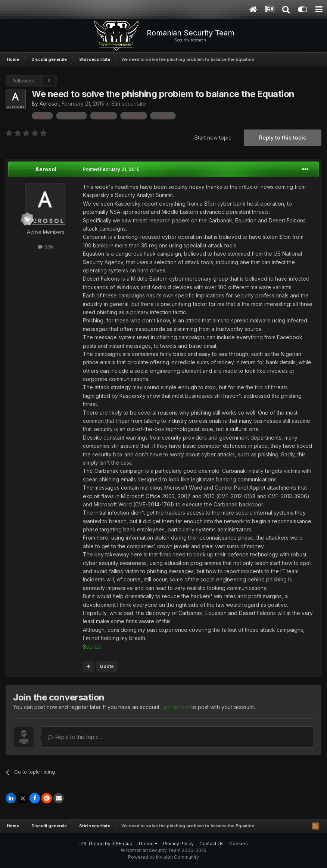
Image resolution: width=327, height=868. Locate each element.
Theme (148, 844)
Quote (107, 666)
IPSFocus (122, 844)
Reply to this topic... (75, 737)
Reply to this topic (283, 138)
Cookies (239, 844)
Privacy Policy (178, 844)
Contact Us (211, 844)
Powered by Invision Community (163, 857)
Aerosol (49, 104)
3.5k (46, 247)
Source (92, 647)
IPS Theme (92, 844)
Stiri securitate (129, 104)
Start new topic (213, 138)
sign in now (176, 707)
